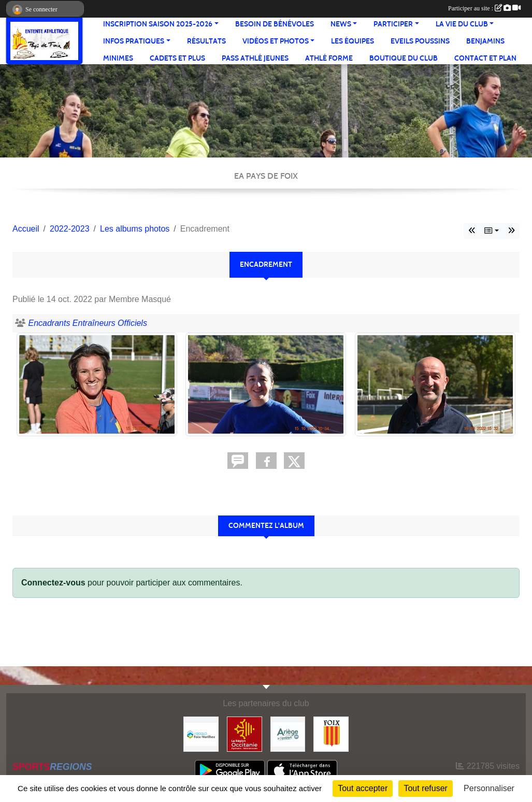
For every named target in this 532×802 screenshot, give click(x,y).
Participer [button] (393, 24)
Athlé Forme (329, 58)
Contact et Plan (485, 58)
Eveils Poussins (420, 41)
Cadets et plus (177, 58)
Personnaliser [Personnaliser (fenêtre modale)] (489, 788)
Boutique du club (404, 58)
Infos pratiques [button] (134, 41)
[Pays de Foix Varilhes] (201, 733)
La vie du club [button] (462, 24)
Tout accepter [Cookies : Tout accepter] (363, 788)
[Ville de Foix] (331, 733)
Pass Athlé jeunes (255, 58)
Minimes (118, 58)
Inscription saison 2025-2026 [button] (158, 24)
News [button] (341, 24)
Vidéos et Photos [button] (276, 41)
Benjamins (485, 41)
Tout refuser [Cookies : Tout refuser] (425, 788)
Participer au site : (484, 8)
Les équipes (353, 41)
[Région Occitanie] (245, 733)
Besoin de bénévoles (275, 24)
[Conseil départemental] (288, 733)
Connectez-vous (53, 583)
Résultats (206, 41)
